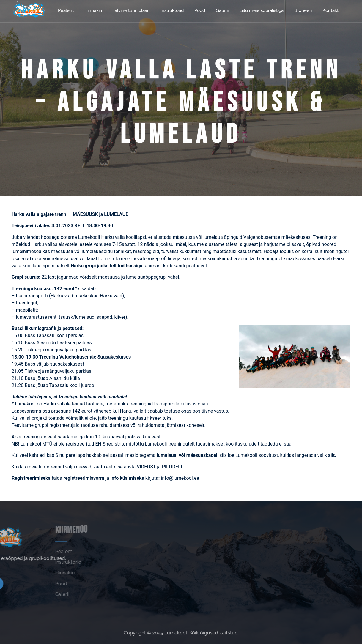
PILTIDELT (172, 467)
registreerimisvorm (84, 478)
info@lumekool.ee (180, 478)
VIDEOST (147, 467)
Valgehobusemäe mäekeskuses (277, 237)
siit (331, 455)
